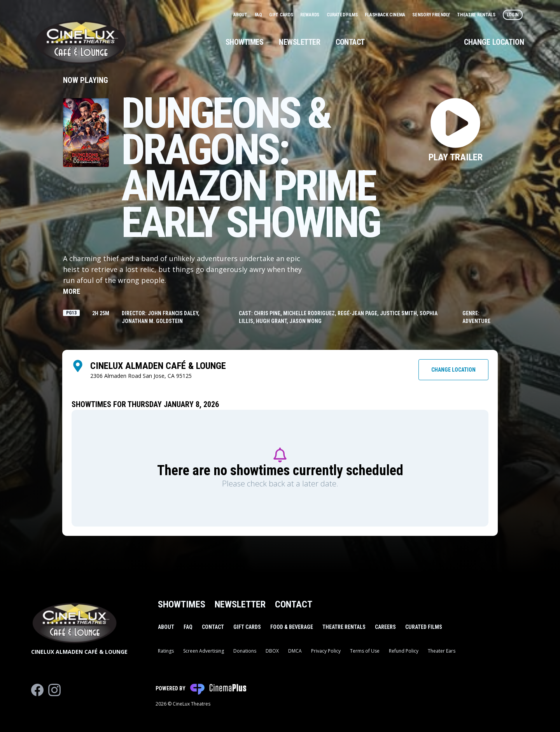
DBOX (272, 651)
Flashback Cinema (385, 15)
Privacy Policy (326, 651)
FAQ (259, 15)
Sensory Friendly (431, 15)
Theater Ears (442, 651)
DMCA (295, 651)
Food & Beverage (292, 627)
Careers (385, 627)
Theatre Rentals (477, 15)
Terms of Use (365, 651)
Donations (245, 651)
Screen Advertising (204, 651)
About (241, 15)
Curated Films (343, 15)
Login (513, 15)
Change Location (494, 42)
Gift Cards (282, 15)
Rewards (310, 15)
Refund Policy (404, 651)
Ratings (166, 651)
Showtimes (245, 42)
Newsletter (299, 42)
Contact (350, 42)
